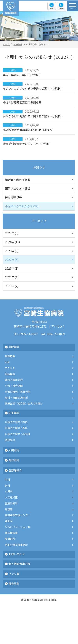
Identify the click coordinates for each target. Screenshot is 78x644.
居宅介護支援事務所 (39, 545)
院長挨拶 (39, 374)
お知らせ (19, 44)
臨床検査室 (39, 533)
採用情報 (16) (39, 197)
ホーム (8, 44)
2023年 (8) (39, 251)
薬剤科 (39, 521)
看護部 (39, 509)
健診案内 (12, 460)
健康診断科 (39, 503)
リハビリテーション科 (39, 527)
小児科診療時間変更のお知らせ (39, 100)
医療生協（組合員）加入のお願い (39, 403)
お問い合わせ (15, 554)
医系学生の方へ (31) (39, 188)
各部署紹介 (14, 470)
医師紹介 (39, 440)
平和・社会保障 (39, 386)
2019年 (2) (39, 286)
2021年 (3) (39, 268)
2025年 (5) (39, 233)
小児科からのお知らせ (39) (39, 206)
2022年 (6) (39, 260)
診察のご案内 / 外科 (39, 428)
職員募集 (12, 583)
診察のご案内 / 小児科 (39, 434)
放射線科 (39, 539)
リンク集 (12, 574)
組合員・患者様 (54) (39, 180)
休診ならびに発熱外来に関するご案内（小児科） (39, 114)
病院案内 (12, 347)
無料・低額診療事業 (39, 398)
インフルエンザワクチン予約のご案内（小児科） (39, 86)
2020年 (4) (39, 277)
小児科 (39, 491)
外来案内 (12, 413)
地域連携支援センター (39, 515)
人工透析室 (39, 497)
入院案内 (12, 450)
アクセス (57, 326)
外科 (39, 486)
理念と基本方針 (39, 380)
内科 (39, 480)
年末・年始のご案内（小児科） (39, 72)
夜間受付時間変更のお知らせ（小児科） (39, 141)
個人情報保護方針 (18, 564)
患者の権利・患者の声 (39, 392)
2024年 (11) (39, 242)
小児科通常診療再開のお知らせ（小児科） (39, 127)
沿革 (39, 362)
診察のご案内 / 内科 (39, 422)
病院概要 (39, 356)
